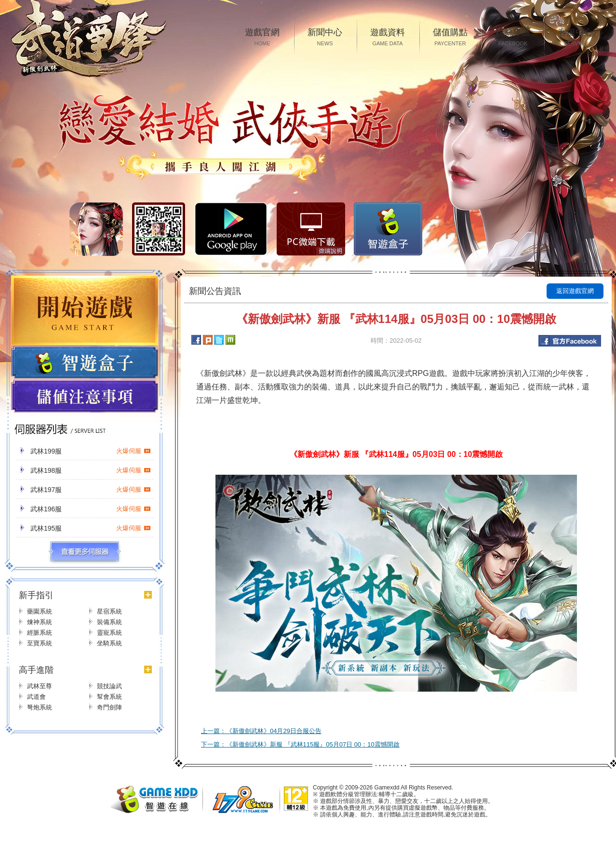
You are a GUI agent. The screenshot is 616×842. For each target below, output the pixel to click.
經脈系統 (40, 633)
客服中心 (576, 38)
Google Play (231, 229)
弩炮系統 (40, 707)
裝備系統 (109, 622)
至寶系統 (40, 643)
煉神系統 (40, 622)
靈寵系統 (109, 633)
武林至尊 (40, 686)
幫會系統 (109, 697)
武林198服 (91, 470)
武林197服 (91, 490)
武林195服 (91, 528)
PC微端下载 (311, 229)
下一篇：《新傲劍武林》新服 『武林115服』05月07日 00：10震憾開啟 (300, 744)
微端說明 (331, 251)
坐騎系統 (109, 643)
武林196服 (91, 509)
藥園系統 (40, 611)
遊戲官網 (262, 38)
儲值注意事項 (85, 397)
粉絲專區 (513, 38)
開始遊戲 (85, 310)
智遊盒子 (388, 229)
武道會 (36, 697)
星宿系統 (109, 611)
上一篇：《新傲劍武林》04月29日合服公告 (261, 731)
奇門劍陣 (109, 707)
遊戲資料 (388, 38)
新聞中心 (325, 38)
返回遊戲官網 (575, 291)
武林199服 (91, 451)
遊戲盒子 (85, 362)
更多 (85, 552)
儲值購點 (450, 38)
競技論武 (109, 686)
